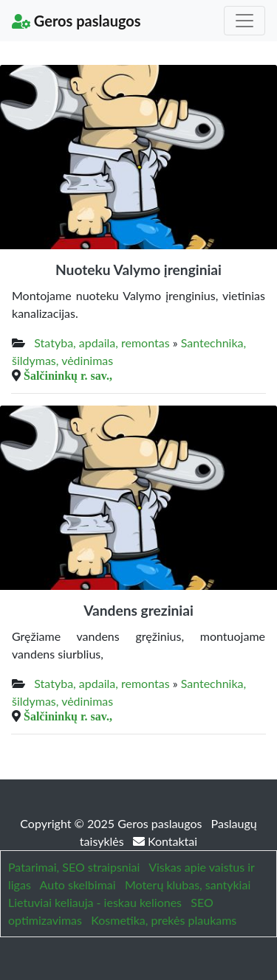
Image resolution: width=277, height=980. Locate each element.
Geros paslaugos (76, 21)
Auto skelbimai (78, 885)
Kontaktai (165, 841)
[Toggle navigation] (244, 21)
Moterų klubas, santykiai (188, 885)
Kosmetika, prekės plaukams (164, 920)
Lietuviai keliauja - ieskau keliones (95, 902)
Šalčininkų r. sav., (68, 375)
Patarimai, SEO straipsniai (74, 867)
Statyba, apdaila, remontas (102, 343)
